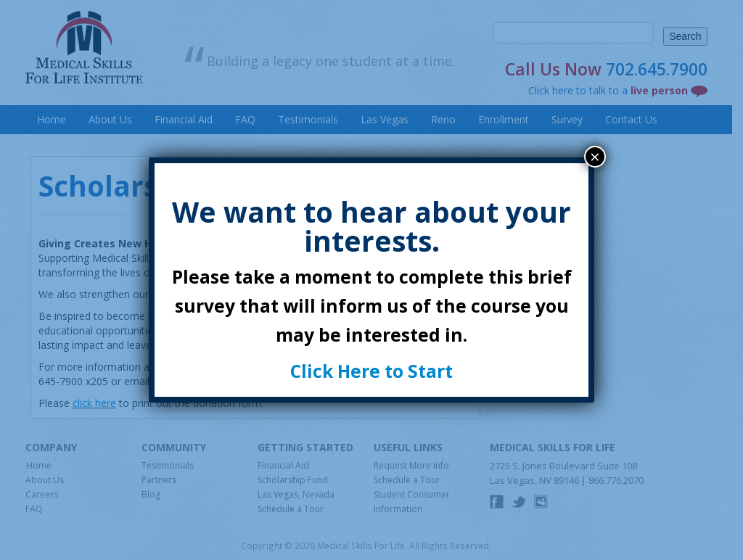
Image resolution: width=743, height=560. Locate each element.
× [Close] (595, 157)
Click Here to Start (371, 371)
